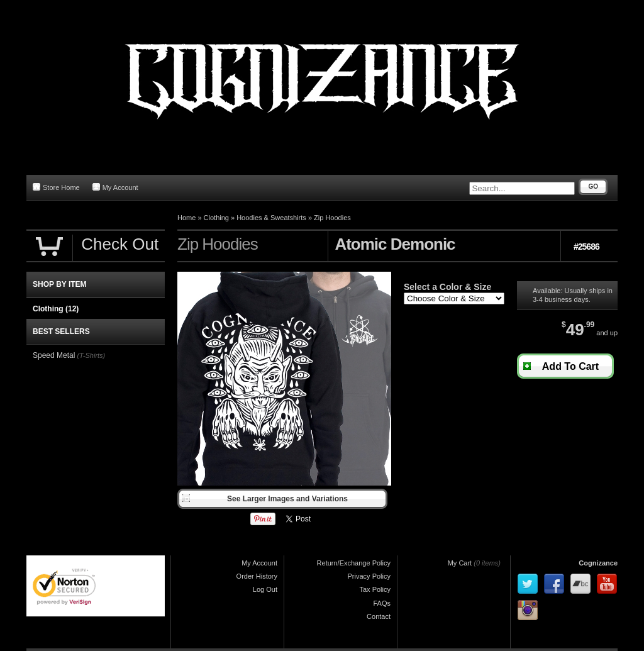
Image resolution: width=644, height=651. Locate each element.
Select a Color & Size (447, 287)
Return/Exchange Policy (354, 563)
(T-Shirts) (91, 355)
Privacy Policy (369, 576)
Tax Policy (375, 589)
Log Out (265, 589)
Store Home (56, 187)
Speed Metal (54, 355)
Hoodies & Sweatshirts (271, 218)
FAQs (382, 603)
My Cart (460, 563)
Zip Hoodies (332, 218)
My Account (115, 187)
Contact (379, 616)
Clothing (216, 218)
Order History (257, 576)
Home (186, 218)
